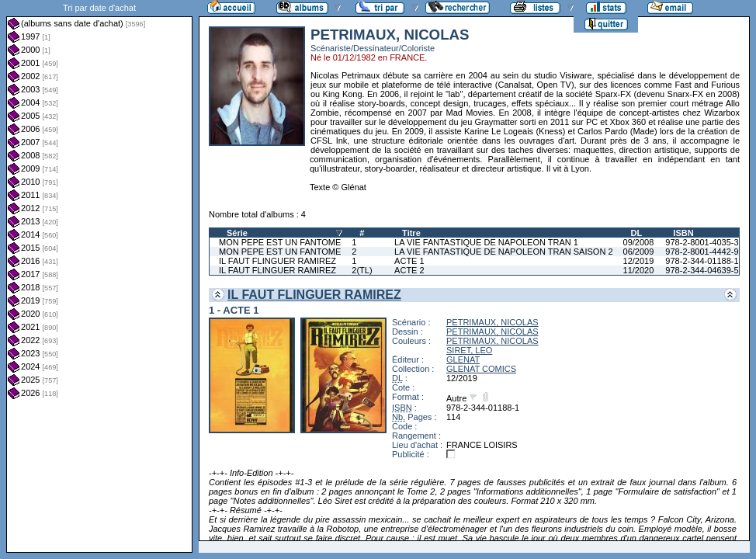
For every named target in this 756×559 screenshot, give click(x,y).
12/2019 (639, 261)
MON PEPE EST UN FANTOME (280, 242)
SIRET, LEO (469, 350)
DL (637, 233)
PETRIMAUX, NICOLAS (492, 322)
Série (237, 233)
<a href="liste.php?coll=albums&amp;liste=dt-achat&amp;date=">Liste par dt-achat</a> (99, 276)
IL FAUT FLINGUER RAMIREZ (277, 261)
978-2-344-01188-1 (702, 261)
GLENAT (463, 359)
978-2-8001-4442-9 (702, 252)
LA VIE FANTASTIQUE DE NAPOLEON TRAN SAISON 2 (503, 252)
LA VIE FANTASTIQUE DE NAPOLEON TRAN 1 (486, 242)
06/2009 (639, 252)
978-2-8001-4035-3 (702, 242)
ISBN (683, 233)
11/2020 (639, 270)
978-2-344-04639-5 (702, 270)
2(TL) (362, 270)
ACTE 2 (409, 270)
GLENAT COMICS (481, 369)
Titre (411, 233)
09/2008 (639, 242)
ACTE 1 (409, 261)
